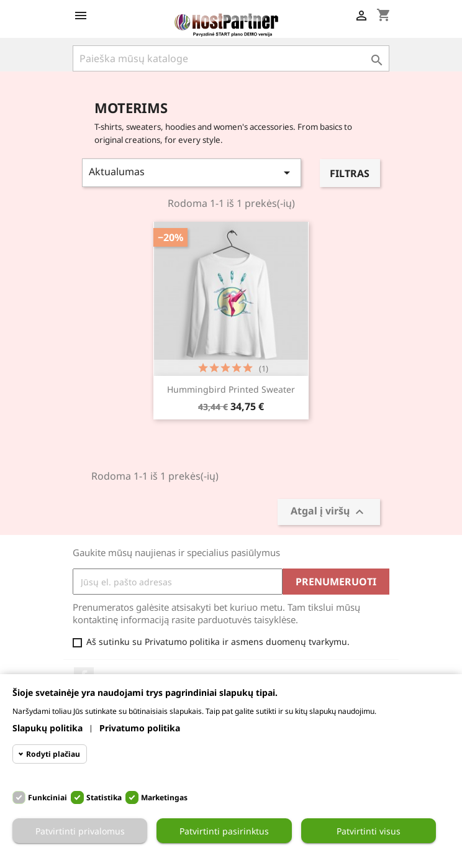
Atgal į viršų (329, 512)
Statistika (104, 797)
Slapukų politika (48, 728)
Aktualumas (192, 172)
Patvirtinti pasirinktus (224, 831)
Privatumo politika (140, 728)
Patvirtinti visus (369, 831)
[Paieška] (231, 58)
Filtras (350, 173)
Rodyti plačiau (53, 754)
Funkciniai (48, 797)
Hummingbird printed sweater (231, 389)
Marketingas (164, 797)
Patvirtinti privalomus (80, 831)
